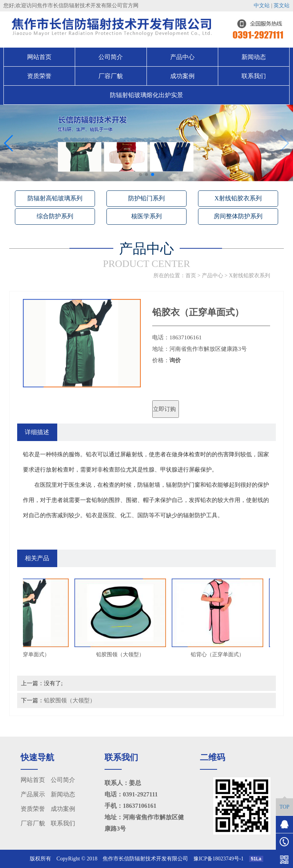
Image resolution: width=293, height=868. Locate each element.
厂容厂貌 (111, 76)
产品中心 (182, 57)
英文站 (282, 6)
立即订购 (164, 409)
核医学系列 (146, 216)
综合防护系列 (55, 216)
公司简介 (111, 57)
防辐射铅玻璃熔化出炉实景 (146, 95)
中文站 (262, 6)
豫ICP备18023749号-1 (221, 859)
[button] (140, 174)
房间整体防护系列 (238, 216)
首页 (191, 276)
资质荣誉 (39, 76)
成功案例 (182, 76)
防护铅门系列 (146, 198)
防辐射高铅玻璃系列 (55, 198)
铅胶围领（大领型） (70, 700)
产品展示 (33, 794)
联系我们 (254, 76)
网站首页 (39, 57)
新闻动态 (254, 57)
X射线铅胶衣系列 (238, 198)
